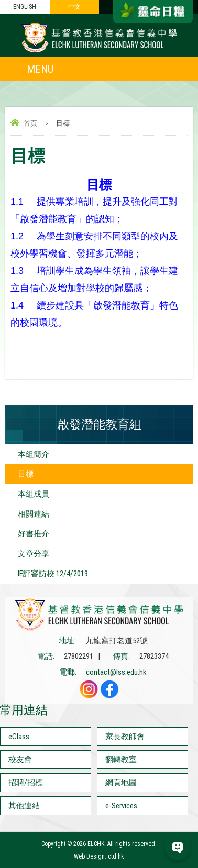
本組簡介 (34, 454)
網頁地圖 (121, 783)
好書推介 (34, 534)
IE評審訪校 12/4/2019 (53, 574)
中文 (74, 7)
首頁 (30, 123)
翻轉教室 (121, 760)
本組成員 (34, 494)
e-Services (121, 806)
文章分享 (34, 554)
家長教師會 (125, 737)
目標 (26, 474)
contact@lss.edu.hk (116, 672)
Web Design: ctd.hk (99, 856)
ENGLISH (25, 7)
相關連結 (34, 514)
